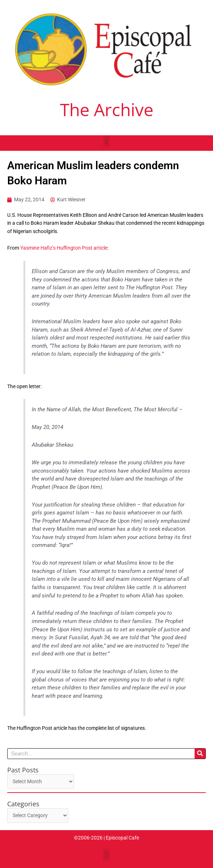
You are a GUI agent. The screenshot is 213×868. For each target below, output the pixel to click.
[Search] (200, 754)
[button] (106, 141)
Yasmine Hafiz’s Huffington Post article (64, 248)
